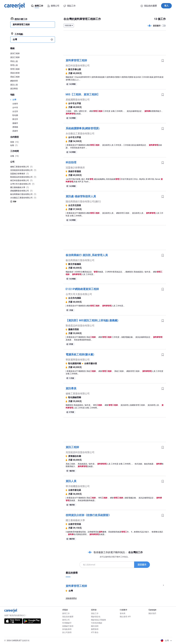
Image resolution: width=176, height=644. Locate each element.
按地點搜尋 (67, 629)
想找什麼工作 (19, 19)
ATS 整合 (95, 632)
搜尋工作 (66, 613)
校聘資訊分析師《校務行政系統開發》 (88, 515)
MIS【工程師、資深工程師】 (83, 94)
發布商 (123, 613)
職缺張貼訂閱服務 (98, 620)
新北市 (15, 119)
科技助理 (71, 162)
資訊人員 (71, 481)
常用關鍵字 (67, 623)
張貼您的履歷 (149, 6)
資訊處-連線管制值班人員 (81, 196)
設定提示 (142, 565)
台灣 (14, 100)
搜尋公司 (66, 620)
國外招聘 (95, 626)
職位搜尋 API (125, 617)
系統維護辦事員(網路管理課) (83, 128)
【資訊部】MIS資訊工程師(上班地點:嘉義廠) (92, 320)
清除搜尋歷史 (71, 598)
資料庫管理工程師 (76, 60)
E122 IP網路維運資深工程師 (82, 289)
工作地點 (17, 34)
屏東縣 (15, 127)
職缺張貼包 (96, 617)
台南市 (15, 104)
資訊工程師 (72, 447)
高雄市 (15, 131)
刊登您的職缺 (97, 623)
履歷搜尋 (95, 629)
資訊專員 (71, 388)
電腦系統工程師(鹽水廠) (80, 354)
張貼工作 (95, 613)
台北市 (15, 111)
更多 (13, 202)
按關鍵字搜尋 (68, 626)
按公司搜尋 (67, 632)
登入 (166, 6)
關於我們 (152, 613)
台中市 (15, 108)
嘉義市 (15, 123)
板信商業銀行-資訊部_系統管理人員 (87, 255)
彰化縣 (15, 115)
